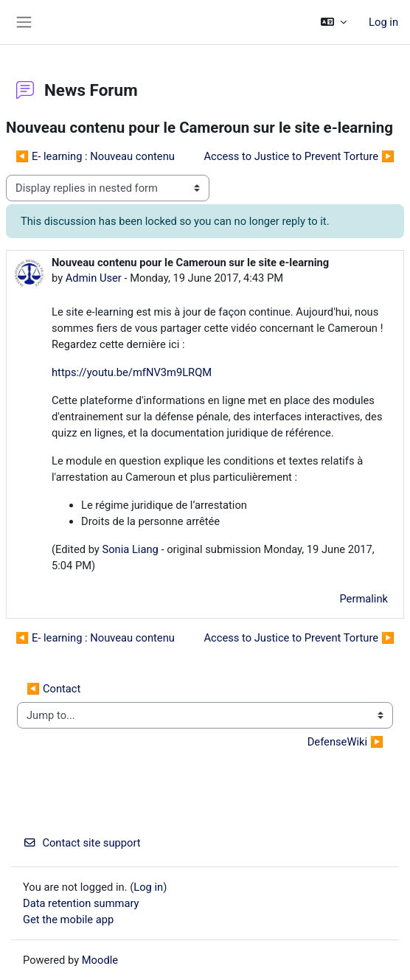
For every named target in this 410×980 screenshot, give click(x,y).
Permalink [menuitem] (364, 599)
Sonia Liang (130, 549)
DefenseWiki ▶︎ (345, 742)
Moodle (100, 960)
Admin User (94, 278)
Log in (383, 22)
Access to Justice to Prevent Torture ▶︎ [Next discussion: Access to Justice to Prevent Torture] (299, 156)
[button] (334, 22)
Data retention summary (81, 903)
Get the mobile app (68, 920)
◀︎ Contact (53, 689)
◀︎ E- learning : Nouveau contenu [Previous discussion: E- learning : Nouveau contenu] (95, 156)
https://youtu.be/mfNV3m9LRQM (132, 372)
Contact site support (82, 843)
